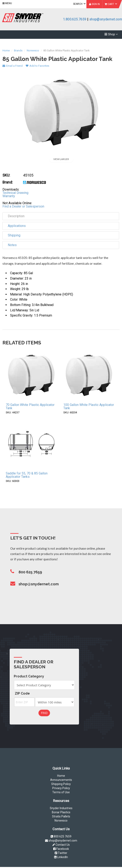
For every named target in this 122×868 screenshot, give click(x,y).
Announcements (61, 780)
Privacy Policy (61, 788)
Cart (111, 4)
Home (61, 776)
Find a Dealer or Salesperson (23, 206)
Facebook (61, 849)
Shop (111, 34)
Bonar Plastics (61, 812)
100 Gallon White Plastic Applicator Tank (89, 406)
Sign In (94, 4)
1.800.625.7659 (75, 19)
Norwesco (61, 821)
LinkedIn (61, 857)
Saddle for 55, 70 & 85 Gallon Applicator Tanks (27, 475)
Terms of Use (61, 792)
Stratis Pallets (61, 816)
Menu (7, 3)
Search (79, 4)
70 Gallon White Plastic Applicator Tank (30, 406)
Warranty (9, 196)
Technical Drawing (15, 193)
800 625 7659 (61, 836)
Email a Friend (13, 66)
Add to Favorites (37, 66)
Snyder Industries (61, 808)
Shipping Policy (61, 784)
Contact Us (61, 845)
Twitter (61, 853)
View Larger (61, 159)
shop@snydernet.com (106, 19)
